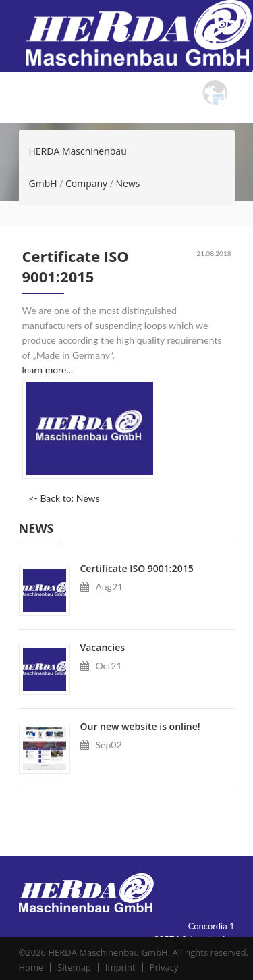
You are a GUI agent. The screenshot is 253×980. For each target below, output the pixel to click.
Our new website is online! (140, 726)
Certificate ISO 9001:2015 (137, 568)
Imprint (123, 967)
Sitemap (77, 967)
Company (86, 183)
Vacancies (103, 647)
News (128, 183)
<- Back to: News (64, 498)
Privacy (167, 967)
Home (33, 967)
